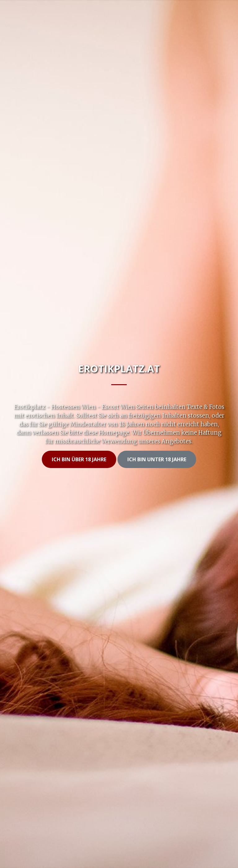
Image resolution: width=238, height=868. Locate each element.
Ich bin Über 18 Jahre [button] (79, 459)
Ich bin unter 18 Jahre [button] (157, 459)
